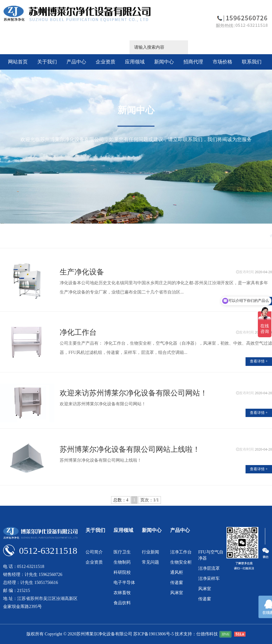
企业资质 (106, 62)
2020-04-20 (263, 272)
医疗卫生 (122, 552)
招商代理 (193, 62)
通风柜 (177, 572)
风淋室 (177, 593)
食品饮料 (122, 603)
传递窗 (177, 583)
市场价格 (222, 62)
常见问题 (150, 562)
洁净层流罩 (209, 568)
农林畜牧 (122, 593)
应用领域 (135, 62)
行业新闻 (150, 552)
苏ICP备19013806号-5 (153, 634)
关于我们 (47, 62)
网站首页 (18, 62)
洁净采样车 (209, 579)
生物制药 (122, 562)
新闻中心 (164, 62)
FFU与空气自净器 (211, 555)
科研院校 (122, 572)
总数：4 (121, 500)
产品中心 (76, 62)
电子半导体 (124, 583)
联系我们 (252, 62)
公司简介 (94, 552)
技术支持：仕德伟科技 (196, 634)
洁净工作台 (181, 552)
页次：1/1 (150, 500)
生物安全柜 (181, 562)
